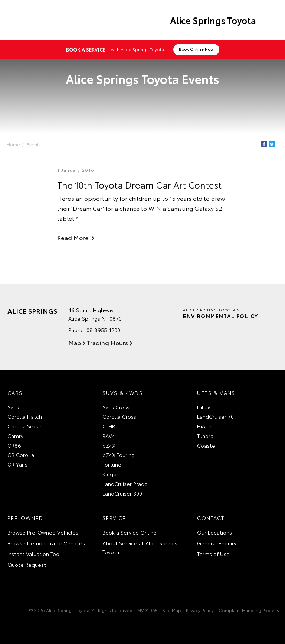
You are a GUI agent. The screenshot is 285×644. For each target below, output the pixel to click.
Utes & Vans (216, 393)
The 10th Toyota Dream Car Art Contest (139, 184)
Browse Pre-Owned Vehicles (43, 532)
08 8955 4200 (103, 330)
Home (13, 144)
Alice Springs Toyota (213, 20)
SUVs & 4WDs (122, 393)
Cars (15, 393)
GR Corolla (21, 455)
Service (114, 518)
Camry (15, 436)
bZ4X (109, 445)
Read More (73, 237)
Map (75, 342)
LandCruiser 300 (122, 493)
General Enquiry (217, 543)
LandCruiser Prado (125, 484)
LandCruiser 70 (215, 416)
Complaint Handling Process (249, 610)
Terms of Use (213, 554)
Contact (211, 518)
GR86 (14, 445)
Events (34, 144)
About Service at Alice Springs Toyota (140, 547)
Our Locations (214, 532)
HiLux (204, 407)
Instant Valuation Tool (34, 554)
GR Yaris (17, 464)
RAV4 (109, 436)
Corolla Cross (119, 416)
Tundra (205, 436)
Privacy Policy (200, 610)
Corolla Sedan (25, 426)
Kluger (110, 474)
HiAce (204, 426)
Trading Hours (107, 342)
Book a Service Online (130, 532)
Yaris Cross (116, 407)
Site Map (172, 610)
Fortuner (113, 464)
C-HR (109, 426)
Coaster (207, 445)
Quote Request (27, 565)
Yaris (13, 407)
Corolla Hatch (25, 416)
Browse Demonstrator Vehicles (46, 543)
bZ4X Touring (119, 455)
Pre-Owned (25, 518)
